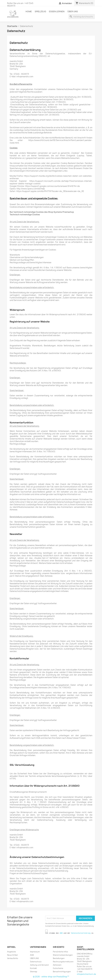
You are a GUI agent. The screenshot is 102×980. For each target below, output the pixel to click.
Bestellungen (59, 958)
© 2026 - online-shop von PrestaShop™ (51, 977)
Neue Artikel (12, 955)
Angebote (12, 952)
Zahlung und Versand (39, 965)
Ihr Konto (59, 947)
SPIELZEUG (40, 11)
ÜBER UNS (73, 11)
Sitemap (34, 972)
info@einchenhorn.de (86, 974)
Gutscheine (58, 968)
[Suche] (82, 17)
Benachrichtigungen (62, 972)
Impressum (35, 952)
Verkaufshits (13, 958)
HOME (29, 11)
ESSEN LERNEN (57, 11)
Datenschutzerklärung (81, 933)
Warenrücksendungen (63, 955)
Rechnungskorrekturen (63, 962)
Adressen (57, 965)
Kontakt (33, 968)
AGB (61, 933)
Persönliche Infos (60, 952)
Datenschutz (36, 962)
